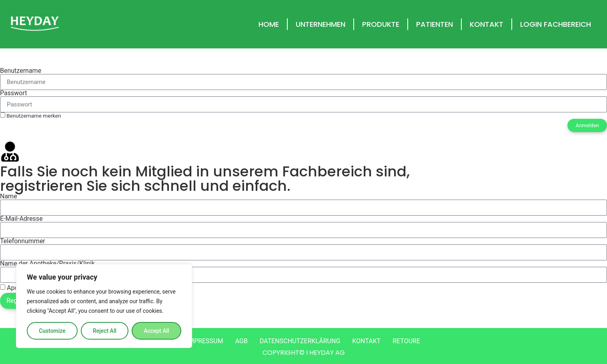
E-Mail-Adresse (21, 219)
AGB (241, 341)
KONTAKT (487, 24)
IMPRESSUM (205, 341)
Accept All (156, 331)
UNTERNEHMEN (321, 24)
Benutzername (21, 71)
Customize (52, 331)
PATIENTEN (435, 24)
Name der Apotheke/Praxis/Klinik (47, 264)
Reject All (105, 331)
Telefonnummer (23, 241)
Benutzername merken (31, 116)
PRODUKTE (381, 24)
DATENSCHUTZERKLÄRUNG (300, 341)
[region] (104, 306)
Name (9, 196)
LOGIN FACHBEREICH (556, 24)
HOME (269, 24)
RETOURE (406, 341)
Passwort (13, 93)
